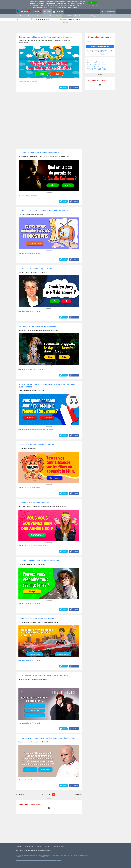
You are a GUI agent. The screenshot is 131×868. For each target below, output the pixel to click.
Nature (86, 16)
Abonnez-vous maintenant (100, 46)
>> (78, 794)
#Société (27, 546)
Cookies (47, 847)
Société (58, 16)
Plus (111, 16)
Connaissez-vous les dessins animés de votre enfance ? (44, 211)
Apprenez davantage (53, 7)
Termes (39, 847)
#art (36, 82)
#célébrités (22, 196)
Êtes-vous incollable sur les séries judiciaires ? (39, 561)
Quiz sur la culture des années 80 (34, 503)
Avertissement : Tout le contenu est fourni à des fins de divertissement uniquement (38, 860)
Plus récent (21, 16)
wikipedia (49, 308)
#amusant (22, 82)
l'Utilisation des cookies (105, 52)
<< (20, 794)
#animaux (28, 488)
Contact (18, 847)
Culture (51, 16)
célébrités (78, 16)
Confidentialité (29, 847)
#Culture (21, 253)
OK (92, 2)
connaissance (41, 16)
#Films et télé (30, 82)
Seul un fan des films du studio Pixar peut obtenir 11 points (45, 37)
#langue (34, 430)
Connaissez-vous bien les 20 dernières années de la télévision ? (48, 738)
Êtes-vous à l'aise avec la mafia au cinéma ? (39, 153)
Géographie (95, 16)
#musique (41, 430)
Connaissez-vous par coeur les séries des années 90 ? (43, 675)
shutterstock (49, 78)
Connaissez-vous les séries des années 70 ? (39, 619)
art (102, 16)
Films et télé (68, 16)
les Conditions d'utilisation (106, 50)
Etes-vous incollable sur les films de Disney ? (39, 326)
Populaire (31, 16)
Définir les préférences (94, 5)
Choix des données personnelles (25, 863)
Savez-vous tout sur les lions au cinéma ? (37, 445)
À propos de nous (58, 847)
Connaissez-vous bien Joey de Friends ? (37, 269)
